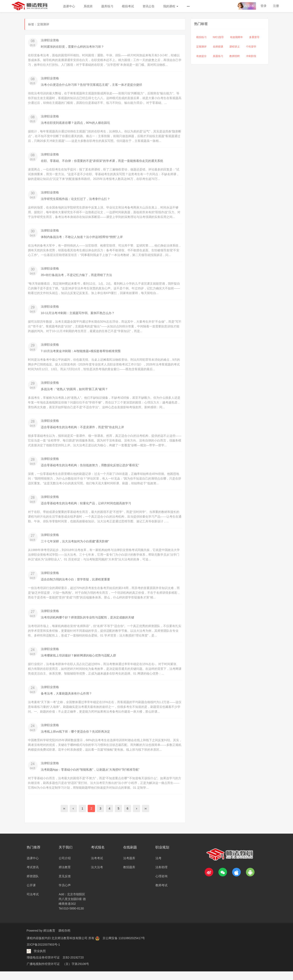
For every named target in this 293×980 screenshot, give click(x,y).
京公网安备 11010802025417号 (124, 947)
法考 (158, 867)
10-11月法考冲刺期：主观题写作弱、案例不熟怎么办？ (78, 316)
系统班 (88, 6)
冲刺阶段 (251, 56)
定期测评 (201, 47)
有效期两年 (236, 37)
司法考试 (33, 903)
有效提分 (201, 56)
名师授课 (218, 47)
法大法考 (97, 876)
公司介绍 (65, 867)
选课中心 (69, 6)
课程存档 (64, 939)
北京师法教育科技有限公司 (70, 947)
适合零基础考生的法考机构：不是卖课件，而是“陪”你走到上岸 (82, 431)
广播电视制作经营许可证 (43, 972)
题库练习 (107, 6)
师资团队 (33, 885)
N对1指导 (218, 37)
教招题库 (129, 876)
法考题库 (129, 867)
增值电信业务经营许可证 (43, 966)
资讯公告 (149, 6)
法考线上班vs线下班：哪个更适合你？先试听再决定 (75, 739)
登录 (264, 6)
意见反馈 (65, 885)
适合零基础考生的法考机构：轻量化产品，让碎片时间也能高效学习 (86, 508)
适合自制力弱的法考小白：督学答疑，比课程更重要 (75, 585)
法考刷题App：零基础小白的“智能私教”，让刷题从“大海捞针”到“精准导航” (90, 778)
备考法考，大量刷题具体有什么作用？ (66, 701)
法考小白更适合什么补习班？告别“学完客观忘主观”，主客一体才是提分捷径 (91, 85)
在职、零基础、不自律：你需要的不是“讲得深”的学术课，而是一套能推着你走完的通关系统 (102, 162)
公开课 (31, 894)
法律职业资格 (50, 40)
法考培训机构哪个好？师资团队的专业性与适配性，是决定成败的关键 (87, 624)
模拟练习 (201, 37)
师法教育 (65, 876)
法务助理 (161, 876)
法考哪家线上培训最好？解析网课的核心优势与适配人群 (78, 662)
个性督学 (251, 47)
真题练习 (218, 56)
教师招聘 (235, 56)
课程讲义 (235, 47)
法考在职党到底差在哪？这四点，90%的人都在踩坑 (75, 124)
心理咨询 (161, 885)
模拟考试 (128, 6)
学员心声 (65, 894)
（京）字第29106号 (76, 972)
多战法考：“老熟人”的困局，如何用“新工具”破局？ (74, 393)
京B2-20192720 (73, 966)
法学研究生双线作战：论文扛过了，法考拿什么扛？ (75, 201)
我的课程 (171, 6)
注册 (276, 6)
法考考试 (97, 867)
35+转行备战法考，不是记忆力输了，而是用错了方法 (77, 278)
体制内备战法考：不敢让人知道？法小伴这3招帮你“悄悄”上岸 (82, 239)
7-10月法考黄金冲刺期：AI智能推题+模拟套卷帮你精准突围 (81, 354)
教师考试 (161, 894)
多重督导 (254, 37)
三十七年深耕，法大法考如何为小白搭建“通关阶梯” (75, 547)
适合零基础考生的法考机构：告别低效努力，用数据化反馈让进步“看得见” (90, 470)
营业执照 (40, 960)
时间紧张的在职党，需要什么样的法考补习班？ (72, 47)
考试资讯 (33, 876)
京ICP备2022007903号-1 (43, 953)
